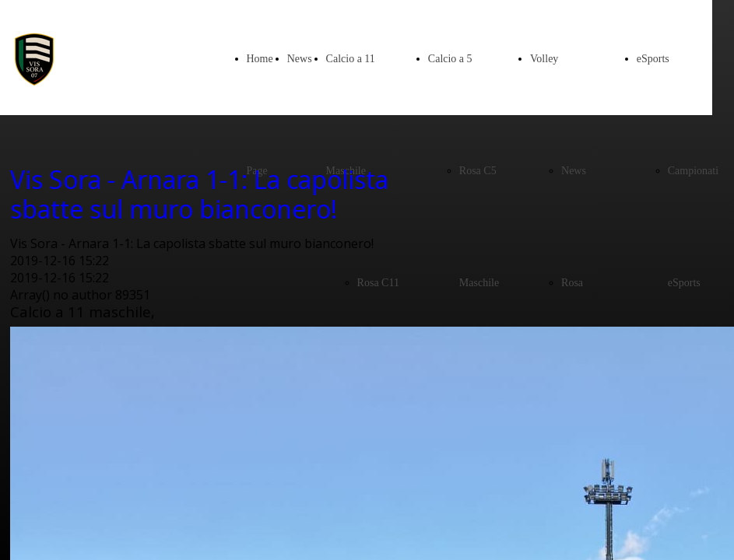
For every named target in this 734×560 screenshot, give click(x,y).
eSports (653, 59)
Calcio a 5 (450, 59)
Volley (544, 59)
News (300, 59)
